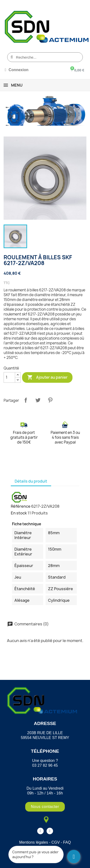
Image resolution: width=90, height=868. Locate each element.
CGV (56, 842)
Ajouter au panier (47, 377)
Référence (21, 506)
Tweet (38, 400)
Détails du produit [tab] (31, 481)
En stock (19, 513)
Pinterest (50, 400)
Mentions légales (34, 842)
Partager (26, 400)
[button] (45, 807)
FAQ (67, 842)
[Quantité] (9, 377)
